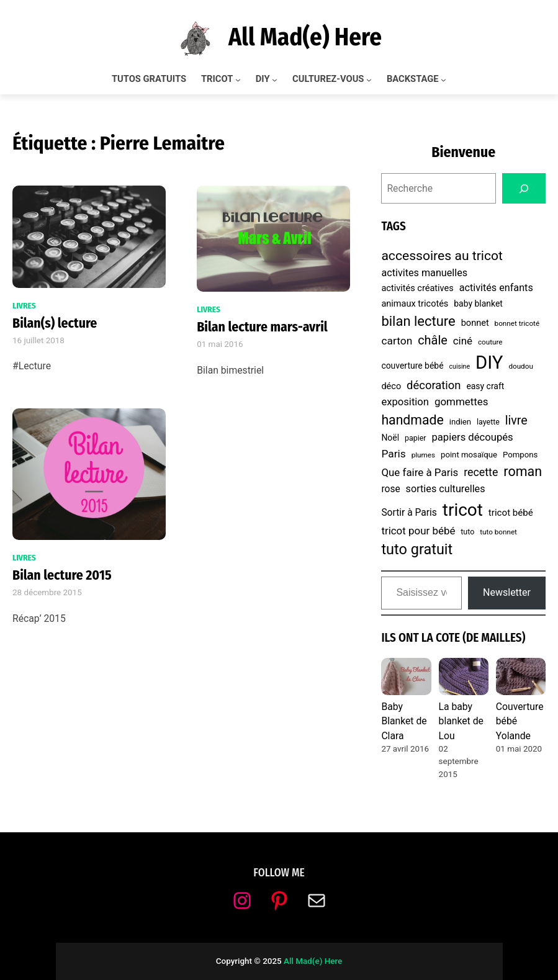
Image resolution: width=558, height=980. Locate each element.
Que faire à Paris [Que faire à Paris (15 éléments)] (420, 472)
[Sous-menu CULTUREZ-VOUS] (369, 79)
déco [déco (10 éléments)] (391, 386)
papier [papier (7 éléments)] (416, 438)
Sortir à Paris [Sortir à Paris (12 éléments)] (409, 513)
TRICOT (217, 79)
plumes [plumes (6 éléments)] (423, 455)
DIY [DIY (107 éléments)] (489, 362)
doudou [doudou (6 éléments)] (520, 366)
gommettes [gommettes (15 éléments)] (461, 402)
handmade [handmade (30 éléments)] (412, 420)
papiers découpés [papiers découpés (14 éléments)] (472, 437)
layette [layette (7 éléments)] (488, 422)
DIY (263, 79)
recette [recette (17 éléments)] (481, 472)
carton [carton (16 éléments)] (397, 341)
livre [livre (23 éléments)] (516, 420)
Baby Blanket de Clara (404, 721)
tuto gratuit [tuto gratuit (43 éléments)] (417, 549)
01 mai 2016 (220, 344)
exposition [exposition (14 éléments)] (405, 402)
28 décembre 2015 (47, 592)
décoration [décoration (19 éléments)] (434, 385)
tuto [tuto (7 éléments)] (467, 532)
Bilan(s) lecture (55, 323)
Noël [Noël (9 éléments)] (390, 438)
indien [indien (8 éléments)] (460, 422)
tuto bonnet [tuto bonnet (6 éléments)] (498, 532)
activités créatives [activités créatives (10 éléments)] (417, 288)
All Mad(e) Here (305, 37)
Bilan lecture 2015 (62, 575)
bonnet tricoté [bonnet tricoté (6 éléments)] (517, 323)
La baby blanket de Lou (461, 721)
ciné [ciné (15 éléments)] (463, 341)
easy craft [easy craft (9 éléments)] (485, 386)
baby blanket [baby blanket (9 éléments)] (478, 303)
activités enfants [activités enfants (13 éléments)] (496, 288)
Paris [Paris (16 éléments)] (393, 454)
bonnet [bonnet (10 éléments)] (475, 323)
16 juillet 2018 (38, 340)
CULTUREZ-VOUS (328, 79)
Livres (24, 306)
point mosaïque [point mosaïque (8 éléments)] (469, 455)
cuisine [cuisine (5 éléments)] (459, 366)
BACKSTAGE (413, 79)
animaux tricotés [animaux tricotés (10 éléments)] (415, 304)
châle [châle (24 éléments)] (433, 340)
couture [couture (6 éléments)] (490, 342)
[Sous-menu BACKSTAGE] (443, 79)
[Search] (524, 188)
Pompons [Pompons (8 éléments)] (520, 455)
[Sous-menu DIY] (275, 79)
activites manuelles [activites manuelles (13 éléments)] (424, 273)
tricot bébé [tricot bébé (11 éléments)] (511, 513)
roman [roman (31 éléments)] (523, 471)
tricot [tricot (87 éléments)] (463, 510)
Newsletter (507, 592)
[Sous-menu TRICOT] (238, 79)
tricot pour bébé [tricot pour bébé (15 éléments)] (418, 531)
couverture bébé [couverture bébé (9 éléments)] (412, 366)
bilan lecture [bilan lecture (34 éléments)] (418, 321)
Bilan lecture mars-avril (262, 327)
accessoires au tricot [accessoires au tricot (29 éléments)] (442, 255)
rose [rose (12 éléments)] (390, 489)
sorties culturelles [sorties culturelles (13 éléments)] (446, 489)
